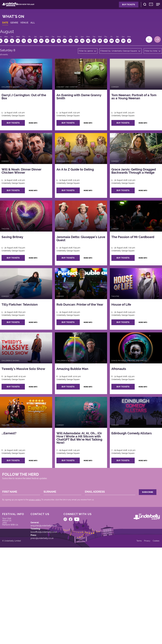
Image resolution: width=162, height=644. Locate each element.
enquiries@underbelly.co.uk (49, 595)
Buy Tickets (117, 7)
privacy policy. (38, 564)
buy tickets (19, 139)
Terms (134, 635)
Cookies (153, 635)
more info (41, 139)
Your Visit (10, 589)
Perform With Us (14, 599)
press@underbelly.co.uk (47, 612)
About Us (10, 592)
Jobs (8, 595)
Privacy (143, 635)
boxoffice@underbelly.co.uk (49, 604)
